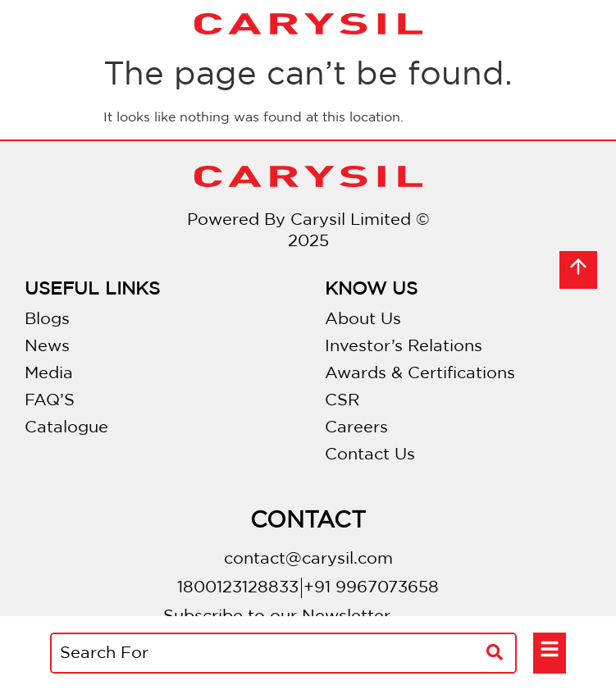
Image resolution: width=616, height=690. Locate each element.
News (47, 346)
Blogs (47, 319)
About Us (363, 319)
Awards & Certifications (420, 373)
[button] (550, 651)
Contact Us (370, 455)
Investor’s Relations (404, 346)
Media (49, 373)
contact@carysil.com (308, 559)
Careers (356, 427)
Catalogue (66, 427)
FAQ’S (50, 400)
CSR (342, 400)
